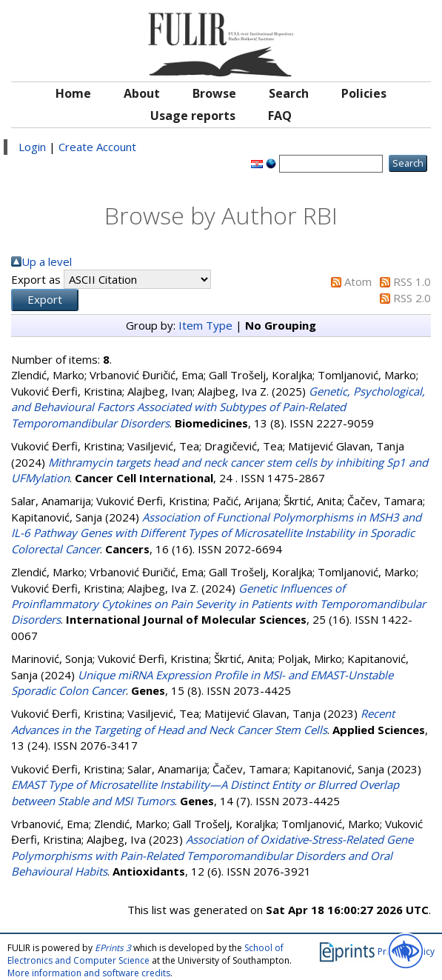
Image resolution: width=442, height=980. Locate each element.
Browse (214, 93)
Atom (358, 281)
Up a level (47, 261)
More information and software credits (89, 973)
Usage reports (193, 116)
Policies (364, 93)
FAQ (280, 116)
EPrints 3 (113, 948)
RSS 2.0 (412, 298)
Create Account (97, 147)
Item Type (205, 325)
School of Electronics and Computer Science (145, 954)
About (142, 93)
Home (73, 93)
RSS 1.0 (412, 281)
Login (32, 147)
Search (289, 93)
